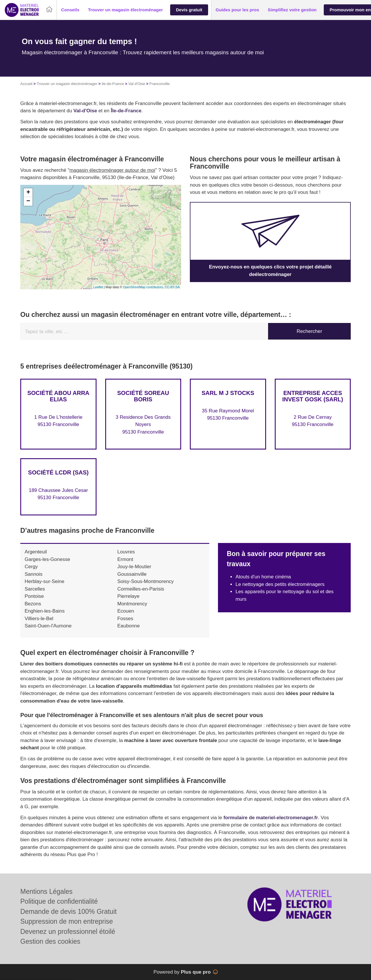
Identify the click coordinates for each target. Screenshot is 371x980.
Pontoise (34, 596)
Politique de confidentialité (59, 901)
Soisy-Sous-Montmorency (146, 581)
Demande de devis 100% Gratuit (68, 912)
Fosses (125, 619)
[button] (70, 10)
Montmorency (132, 604)
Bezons (33, 604)
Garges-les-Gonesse (47, 559)
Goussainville (132, 574)
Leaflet (98, 287)
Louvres (126, 552)
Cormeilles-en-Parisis (141, 589)
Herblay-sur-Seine (44, 581)
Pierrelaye (129, 596)
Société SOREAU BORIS (143, 396)
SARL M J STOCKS (228, 393)
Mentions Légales (46, 891)
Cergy (31, 567)
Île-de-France (126, 111)
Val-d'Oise (85, 111)
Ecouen (126, 611)
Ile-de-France (113, 84)
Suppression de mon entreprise (67, 921)
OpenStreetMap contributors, (144, 287)
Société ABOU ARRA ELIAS (58, 396)
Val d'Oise (137, 84)
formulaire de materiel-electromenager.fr (271, 818)
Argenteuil (36, 552)
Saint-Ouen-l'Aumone (48, 626)
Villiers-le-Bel (39, 619)
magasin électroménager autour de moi (112, 170)
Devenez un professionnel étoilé (68, 932)
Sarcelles (35, 589)
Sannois (33, 574)
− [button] (28, 201)
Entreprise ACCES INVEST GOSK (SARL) (313, 396)
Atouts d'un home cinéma (263, 577)
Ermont (125, 559)
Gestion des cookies (50, 941)
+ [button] (28, 193)
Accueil (26, 84)
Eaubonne (129, 626)
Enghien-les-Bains (45, 611)
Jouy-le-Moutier (134, 567)
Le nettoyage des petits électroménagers (280, 584)
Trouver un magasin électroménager (67, 84)
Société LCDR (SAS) (58, 472)
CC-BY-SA (172, 287)
